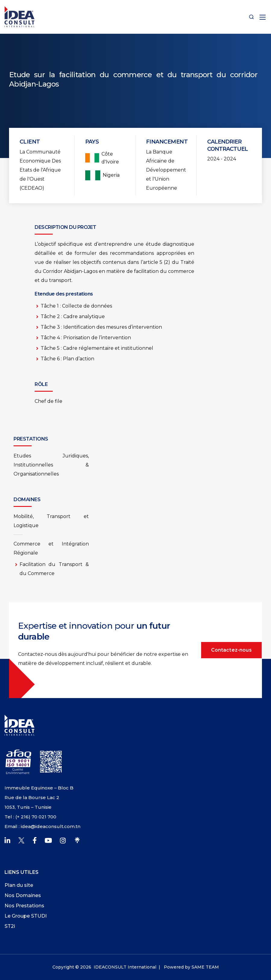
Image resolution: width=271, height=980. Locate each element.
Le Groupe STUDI (26, 916)
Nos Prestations (24, 906)
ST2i (10, 926)
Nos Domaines (23, 895)
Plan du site (19, 885)
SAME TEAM (205, 967)
